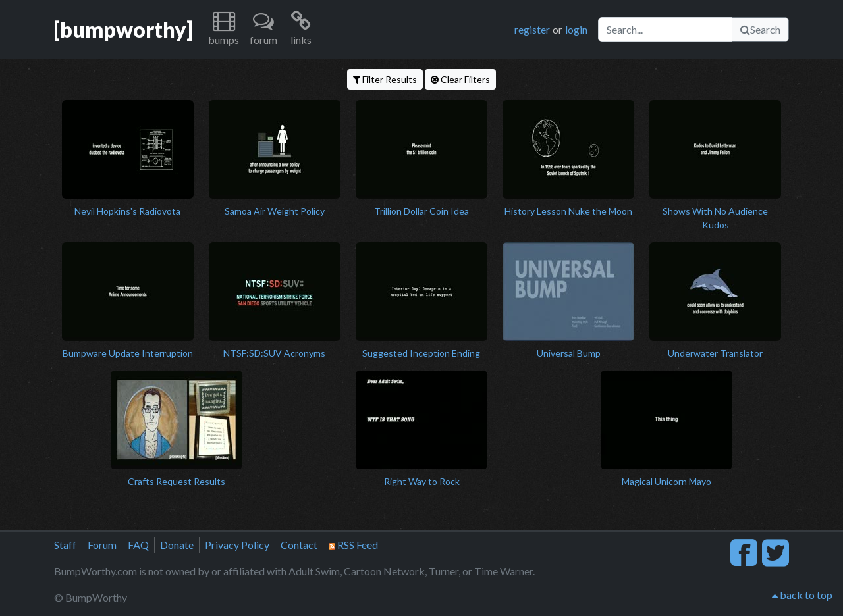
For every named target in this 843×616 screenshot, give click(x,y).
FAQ (138, 545)
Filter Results (385, 79)
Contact (299, 545)
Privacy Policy (237, 545)
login (576, 29)
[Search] (665, 30)
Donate (177, 545)
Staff (65, 545)
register (532, 29)
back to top (802, 595)
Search (760, 29)
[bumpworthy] (123, 29)
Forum (102, 545)
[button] (224, 29)
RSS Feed (353, 545)
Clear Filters (460, 79)
